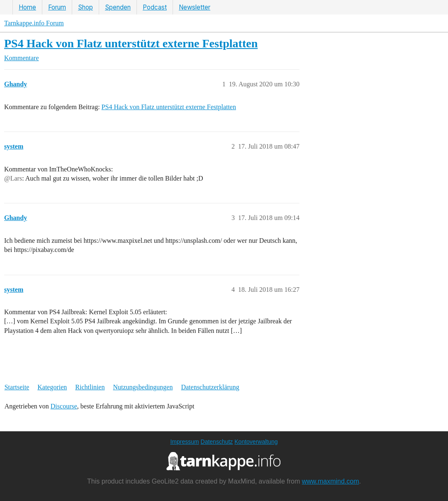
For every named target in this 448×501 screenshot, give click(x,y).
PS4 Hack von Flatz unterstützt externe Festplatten (131, 43)
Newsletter (195, 7)
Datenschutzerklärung (210, 387)
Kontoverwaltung (256, 442)
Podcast (155, 7)
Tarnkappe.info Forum (34, 23)
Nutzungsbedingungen (143, 387)
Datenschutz (217, 442)
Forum (57, 7)
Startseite (17, 387)
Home (27, 7)
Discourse (64, 406)
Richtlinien (90, 387)
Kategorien (52, 387)
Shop (85, 7)
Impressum (184, 442)
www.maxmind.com (331, 481)
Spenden (118, 7)
